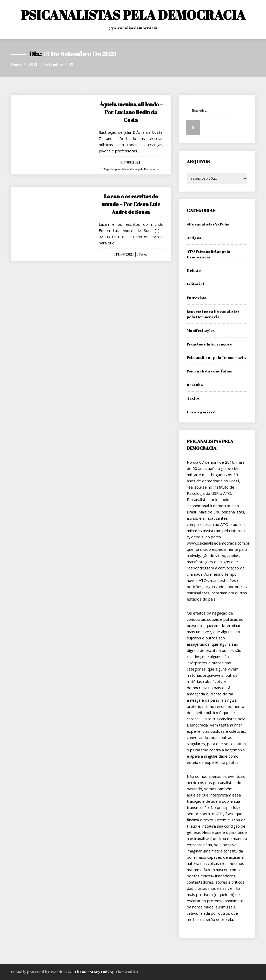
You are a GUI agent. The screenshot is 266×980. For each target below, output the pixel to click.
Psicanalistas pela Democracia (216, 357)
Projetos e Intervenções (209, 344)
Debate (194, 270)
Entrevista (197, 298)
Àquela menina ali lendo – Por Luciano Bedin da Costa (131, 112)
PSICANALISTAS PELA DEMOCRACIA (133, 15)
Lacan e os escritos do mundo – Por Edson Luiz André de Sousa (131, 204)
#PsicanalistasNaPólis (208, 224)
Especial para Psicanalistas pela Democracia (131, 169)
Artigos (194, 238)
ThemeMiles (126, 972)
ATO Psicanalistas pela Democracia (209, 254)
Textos (142, 255)
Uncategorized (201, 412)
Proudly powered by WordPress (42, 972)
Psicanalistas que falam (210, 371)
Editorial (195, 284)
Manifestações (201, 330)
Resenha (195, 385)
